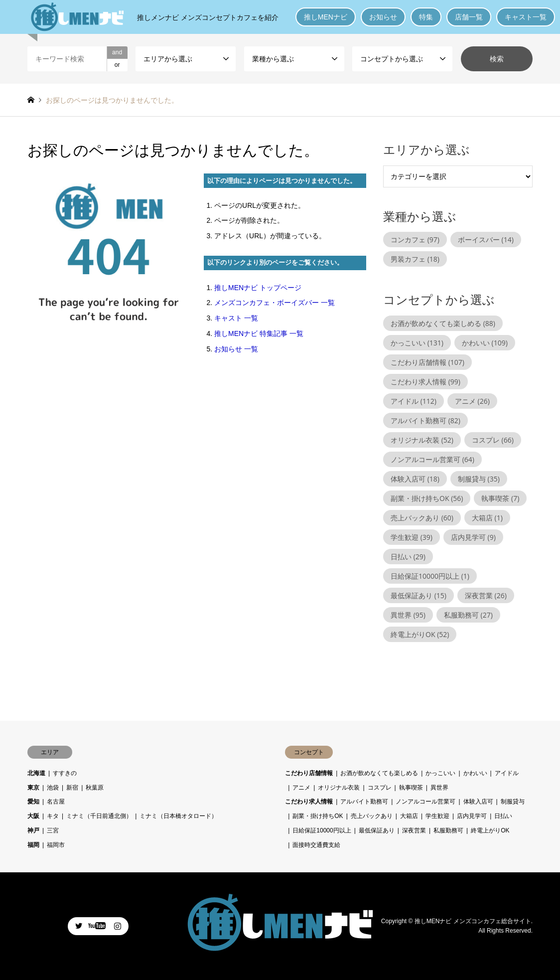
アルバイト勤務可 (364, 802)
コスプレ (380, 788)
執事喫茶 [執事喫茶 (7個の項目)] (500, 498)
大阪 (33, 816)
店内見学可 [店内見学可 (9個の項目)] (473, 537)
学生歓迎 (437, 816)
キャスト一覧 (526, 17)
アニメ (301, 788)
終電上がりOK (490, 830)
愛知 (33, 802)
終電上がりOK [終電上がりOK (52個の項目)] (420, 634)
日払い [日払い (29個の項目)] (408, 557)
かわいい (475, 773)
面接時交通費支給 (316, 845)
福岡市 (56, 845)
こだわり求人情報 (309, 802)
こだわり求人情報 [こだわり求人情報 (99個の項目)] (425, 382)
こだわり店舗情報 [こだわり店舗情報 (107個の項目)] (427, 362)
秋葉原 (95, 788)
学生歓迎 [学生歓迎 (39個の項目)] (412, 537)
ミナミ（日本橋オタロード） (178, 816)
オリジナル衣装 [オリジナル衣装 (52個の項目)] (422, 440)
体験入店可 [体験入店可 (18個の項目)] (415, 479)
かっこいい (440, 773)
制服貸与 (513, 802)
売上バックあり (372, 816)
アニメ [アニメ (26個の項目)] (472, 401)
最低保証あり (377, 830)
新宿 (72, 788)
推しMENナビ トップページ (258, 288)
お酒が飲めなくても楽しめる (379, 773)
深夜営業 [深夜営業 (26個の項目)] (486, 595)
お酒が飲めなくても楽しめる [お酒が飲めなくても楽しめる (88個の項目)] (443, 323)
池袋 (53, 788)
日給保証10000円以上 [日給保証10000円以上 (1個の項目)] (430, 576)
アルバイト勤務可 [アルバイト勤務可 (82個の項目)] (425, 420)
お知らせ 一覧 (236, 349)
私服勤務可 (448, 830)
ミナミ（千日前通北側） (99, 816)
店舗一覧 (469, 17)
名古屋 (56, 802)
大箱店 (409, 816)
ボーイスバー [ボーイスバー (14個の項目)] (486, 240)
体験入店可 (478, 802)
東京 (33, 788)
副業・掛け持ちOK (318, 816)
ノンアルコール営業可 (425, 802)
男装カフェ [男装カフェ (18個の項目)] (415, 259)
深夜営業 (414, 830)
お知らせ (383, 17)
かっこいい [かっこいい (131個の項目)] (417, 343)
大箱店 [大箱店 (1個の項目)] (487, 518)
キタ (53, 816)
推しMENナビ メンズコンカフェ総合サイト (473, 921)
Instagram (118, 926)
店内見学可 (472, 816)
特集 (426, 17)
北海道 (36, 773)
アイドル (507, 773)
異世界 (439, 788)
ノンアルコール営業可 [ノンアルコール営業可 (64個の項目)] (432, 459)
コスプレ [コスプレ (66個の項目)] (493, 440)
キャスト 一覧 (236, 318)
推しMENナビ (326, 17)
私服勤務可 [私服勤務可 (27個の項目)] (468, 615)
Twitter (79, 926)
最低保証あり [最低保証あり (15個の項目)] (419, 595)
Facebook (98, 926)
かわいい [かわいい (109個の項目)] (485, 343)
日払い (503, 816)
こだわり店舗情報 (309, 773)
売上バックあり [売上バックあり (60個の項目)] (422, 518)
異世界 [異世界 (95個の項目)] (408, 615)
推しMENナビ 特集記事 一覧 (259, 333)
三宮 (53, 830)
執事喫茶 (411, 788)
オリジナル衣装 (339, 788)
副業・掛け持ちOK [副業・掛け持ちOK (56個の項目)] (427, 498)
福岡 (33, 845)
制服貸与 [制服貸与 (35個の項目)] (479, 479)
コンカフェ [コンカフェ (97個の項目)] (415, 240)
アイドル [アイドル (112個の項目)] (414, 401)
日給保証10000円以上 (322, 830)
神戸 (33, 830)
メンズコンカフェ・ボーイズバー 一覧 (275, 303)
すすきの (65, 773)
